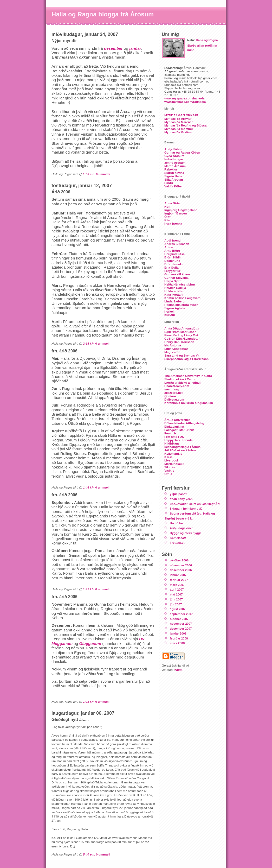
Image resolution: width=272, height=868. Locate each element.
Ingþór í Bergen (176, 213)
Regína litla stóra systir (181, 305)
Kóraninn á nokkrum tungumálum (189, 403)
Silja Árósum (174, 179)
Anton (169, 247)
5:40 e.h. (89, 854)
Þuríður (170, 315)
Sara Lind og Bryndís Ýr (182, 355)
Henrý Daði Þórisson (179, 342)
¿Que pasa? (179, 494)
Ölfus (168, 474)
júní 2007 (176, 599)
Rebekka (171, 169)
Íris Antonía (173, 345)
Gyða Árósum (174, 156)
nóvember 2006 (181, 565)
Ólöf (167, 217)
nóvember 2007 (181, 623)
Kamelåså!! (178, 538)
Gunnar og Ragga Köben (182, 152)
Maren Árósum (175, 166)
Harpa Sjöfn (173, 281)
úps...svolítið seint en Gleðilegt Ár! (195, 504)
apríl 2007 (177, 589)
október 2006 (179, 560)
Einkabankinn (174, 426)
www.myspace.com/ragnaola (185, 102)
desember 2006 (181, 570)
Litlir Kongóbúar (176, 349)
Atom (179, 670)
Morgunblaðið (174, 464)
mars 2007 (177, 585)
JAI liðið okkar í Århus (180, 450)
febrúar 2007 (179, 580)
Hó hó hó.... (178, 523)
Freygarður (172, 271)
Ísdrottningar (174, 159)
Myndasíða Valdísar (178, 132)
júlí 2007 (176, 604)
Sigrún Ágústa (175, 308)
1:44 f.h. (89, 487)
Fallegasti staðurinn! (179, 430)
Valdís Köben (174, 186)
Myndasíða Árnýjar (178, 119)
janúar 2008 (178, 633)
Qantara (170, 396)
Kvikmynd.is (173, 454)
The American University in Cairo (188, 376)
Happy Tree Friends (178, 440)
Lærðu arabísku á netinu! (183, 382)
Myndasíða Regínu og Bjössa (185, 125)
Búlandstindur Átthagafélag (184, 423)
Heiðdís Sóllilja (175, 288)
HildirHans (172, 443)
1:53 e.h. (89, 174)
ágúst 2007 (178, 609)
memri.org (172, 389)
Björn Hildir (173, 257)
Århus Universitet (177, 420)
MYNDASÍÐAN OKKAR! (181, 115)
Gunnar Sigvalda (176, 278)
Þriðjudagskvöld (182, 528)
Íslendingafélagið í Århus (182, 447)
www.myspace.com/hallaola (184, 98)
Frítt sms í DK (174, 437)
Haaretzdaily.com (177, 386)
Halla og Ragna (207, 40)
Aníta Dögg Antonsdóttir (182, 328)
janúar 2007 (178, 575)
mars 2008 (177, 643)
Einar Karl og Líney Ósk (182, 335)
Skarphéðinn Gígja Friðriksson (186, 359)
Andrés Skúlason (177, 244)
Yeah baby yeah (181, 499)
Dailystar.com (174, 399)
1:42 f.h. (89, 589)
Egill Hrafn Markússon (180, 332)
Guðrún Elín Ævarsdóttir (182, 338)
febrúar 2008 (179, 638)
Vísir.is (169, 470)
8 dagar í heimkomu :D (186, 508)
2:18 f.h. (89, 343)
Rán (167, 220)
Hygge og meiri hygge (186, 533)
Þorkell (169, 311)
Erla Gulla (171, 267)
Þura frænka (173, 223)
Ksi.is (168, 457)
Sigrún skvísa (174, 173)
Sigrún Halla (173, 176)
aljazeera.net (173, 393)
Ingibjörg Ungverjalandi (181, 210)
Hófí (167, 207)
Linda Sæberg (174, 301)
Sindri (169, 183)
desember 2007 (181, 628)
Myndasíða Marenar (179, 122)
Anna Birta (172, 203)
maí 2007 (176, 594)
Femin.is (170, 433)
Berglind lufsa (174, 254)
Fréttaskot (177, 543)
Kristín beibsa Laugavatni (183, 298)
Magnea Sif (172, 352)
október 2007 (179, 619)
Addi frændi (173, 240)
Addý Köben (173, 149)
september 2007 (181, 614)
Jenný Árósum (175, 163)
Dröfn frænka (174, 264)
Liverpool (171, 460)
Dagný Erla (172, 261)
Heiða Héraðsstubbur (180, 284)
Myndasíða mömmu (179, 129)
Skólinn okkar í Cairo (179, 379)
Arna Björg (172, 251)
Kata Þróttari (173, 294)
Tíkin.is (170, 467)
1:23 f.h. (89, 702)
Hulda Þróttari (174, 291)
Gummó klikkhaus (177, 274)
